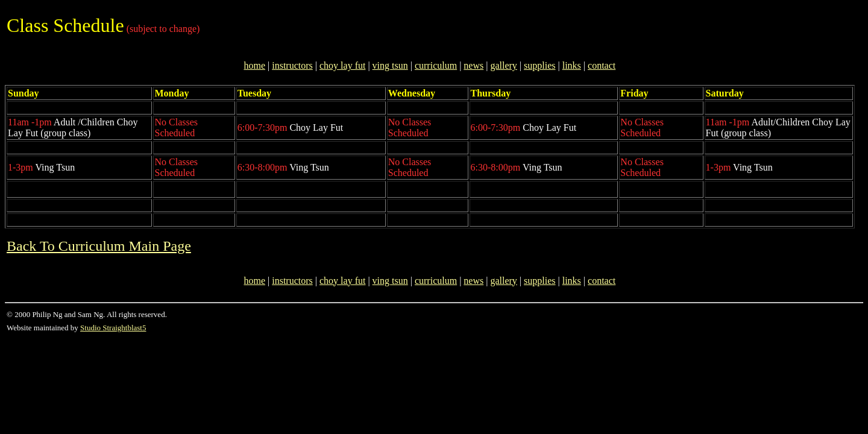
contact (602, 65)
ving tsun (390, 65)
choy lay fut (342, 65)
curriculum (436, 65)
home (254, 65)
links (572, 65)
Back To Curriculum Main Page (99, 246)
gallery (503, 65)
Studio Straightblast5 (113, 328)
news (473, 65)
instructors (292, 65)
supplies (539, 65)
